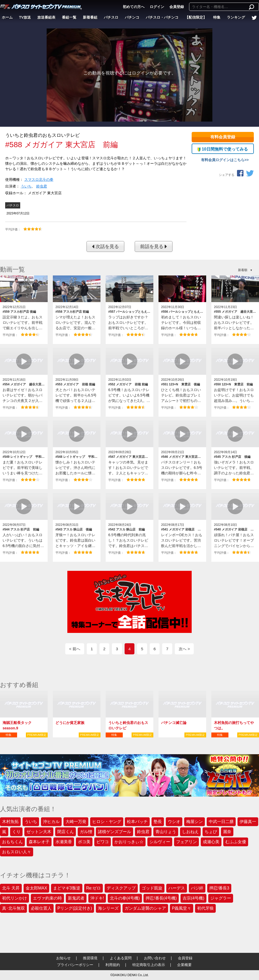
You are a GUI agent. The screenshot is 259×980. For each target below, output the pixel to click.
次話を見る (105, 246)
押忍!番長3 (219, 888)
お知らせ (63, 958)
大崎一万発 (76, 822)
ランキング (236, 17)
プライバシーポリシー (75, 965)
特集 (217, 17)
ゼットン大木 (39, 832)
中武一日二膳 (221, 822)
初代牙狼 (205, 908)
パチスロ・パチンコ (162, 17)
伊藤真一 (248, 822)
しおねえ (190, 832)
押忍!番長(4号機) (161, 898)
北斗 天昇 (11, 888)
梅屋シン (195, 822)
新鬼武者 (76, 898)
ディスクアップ (121, 888)
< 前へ (75, 649)
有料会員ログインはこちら (223, 160)
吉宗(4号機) (193, 898)
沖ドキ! (97, 898)
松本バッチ (137, 822)
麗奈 (227, 832)
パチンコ (132, 17)
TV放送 (25, 17)
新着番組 (90, 17)
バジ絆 (197, 888)
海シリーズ (108, 908)
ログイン (157, 7)
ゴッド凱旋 (152, 888)
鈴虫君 (42, 186)
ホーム (7, 17)
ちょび (211, 832)
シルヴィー (160, 842)
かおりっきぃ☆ (129, 842)
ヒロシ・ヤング (107, 822)
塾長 (158, 822)
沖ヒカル (51, 822)
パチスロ (111, 17)
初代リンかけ (15, 898)
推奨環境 (90, 958)
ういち (26, 186)
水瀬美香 (64, 842)
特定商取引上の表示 (149, 965)
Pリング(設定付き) (75, 908)
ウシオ (174, 822)
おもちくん (12, 842)
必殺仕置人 (41, 908)
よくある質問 (121, 958)
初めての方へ (134, 7)
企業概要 (184, 965)
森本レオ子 (39, 842)
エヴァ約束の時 (47, 898)
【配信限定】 (196, 17)
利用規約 (113, 965)
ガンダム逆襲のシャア (145, 908)
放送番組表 (46, 17)
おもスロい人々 (17, 852)
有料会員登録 (223, 137)
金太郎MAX (36, 888)
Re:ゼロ (94, 888)
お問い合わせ (155, 958)
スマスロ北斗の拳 (39, 179)
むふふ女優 (236, 842)
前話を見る (154, 246)
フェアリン (186, 842)
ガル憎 (86, 832)
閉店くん (66, 832)
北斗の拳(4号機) (125, 898)
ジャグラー (221, 898)
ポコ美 (84, 842)
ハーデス (177, 888)
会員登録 (177, 7)
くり (16, 832)
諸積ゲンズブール (114, 832)
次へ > (184, 649)
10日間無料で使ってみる (223, 149)
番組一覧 (69, 17)
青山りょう (166, 832)
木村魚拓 (10, 822)
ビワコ (103, 842)
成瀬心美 (211, 842)
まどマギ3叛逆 (67, 888)
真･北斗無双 (13, 908)
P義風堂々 (182, 908)
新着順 (243, 270)
